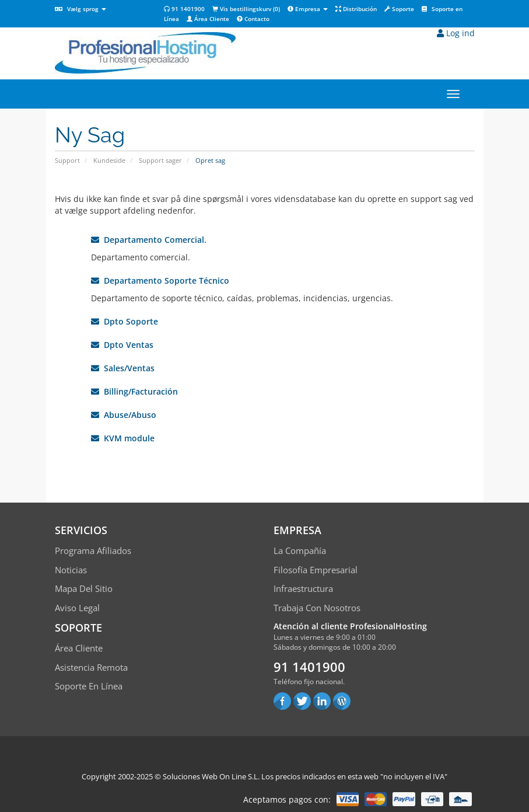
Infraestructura (303, 588)
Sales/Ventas (123, 368)
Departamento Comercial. (149, 240)
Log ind (456, 33)
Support (67, 160)
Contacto (253, 19)
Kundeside (109, 160)
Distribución (356, 9)
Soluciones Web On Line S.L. (211, 776)
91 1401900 (184, 9)
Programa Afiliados (93, 550)
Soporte (399, 9)
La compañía (300, 550)
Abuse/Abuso (124, 415)
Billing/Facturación (134, 391)
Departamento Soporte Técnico (160, 280)
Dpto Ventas (122, 345)
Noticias (71, 570)
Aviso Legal (77, 608)
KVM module (123, 438)
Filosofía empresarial (316, 570)
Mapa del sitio (84, 588)
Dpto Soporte (125, 321)
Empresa (308, 9)
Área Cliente (208, 19)
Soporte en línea (89, 686)
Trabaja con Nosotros (317, 608)
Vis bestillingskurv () (246, 9)
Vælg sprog (80, 9)
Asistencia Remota (91, 667)
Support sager (160, 160)
